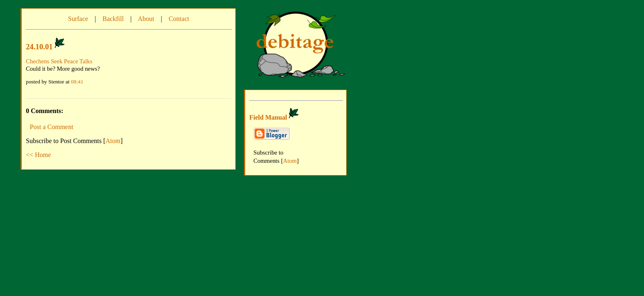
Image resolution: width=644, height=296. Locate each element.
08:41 (77, 82)
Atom (113, 141)
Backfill (113, 19)
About (146, 19)
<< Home (38, 155)
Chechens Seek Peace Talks (59, 61)
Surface (78, 19)
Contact (179, 19)
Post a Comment (52, 127)
